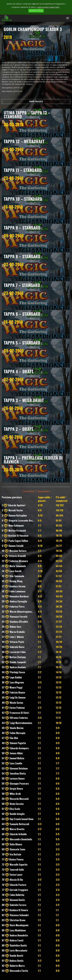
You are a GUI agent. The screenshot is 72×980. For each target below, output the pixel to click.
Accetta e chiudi (36, 11)
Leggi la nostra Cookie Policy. (48, 7)
